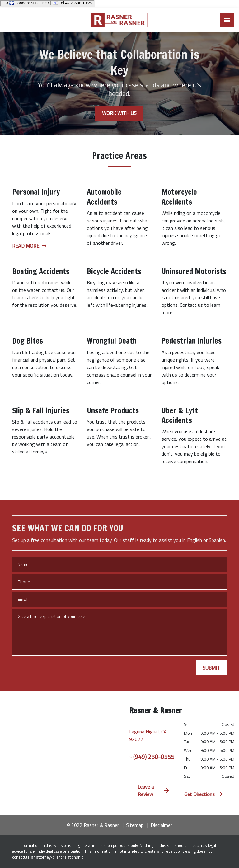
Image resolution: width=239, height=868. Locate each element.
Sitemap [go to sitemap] (135, 825)
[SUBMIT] (211, 668)
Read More (29, 246)
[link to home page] (119, 20)
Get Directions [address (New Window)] (204, 794)
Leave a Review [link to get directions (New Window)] (154, 790)
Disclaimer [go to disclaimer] (161, 825)
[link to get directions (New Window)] (152, 734)
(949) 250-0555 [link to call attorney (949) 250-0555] (152, 757)
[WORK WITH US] (119, 113)
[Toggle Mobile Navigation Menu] (227, 20)
